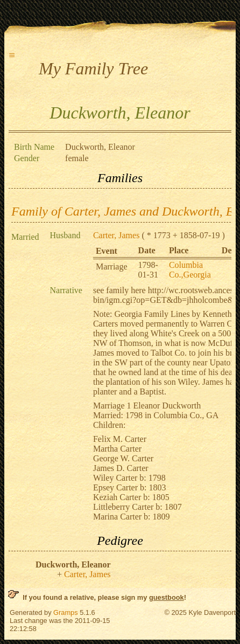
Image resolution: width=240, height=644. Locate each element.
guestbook (167, 597)
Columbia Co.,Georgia (190, 270)
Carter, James (116, 235)
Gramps (66, 612)
